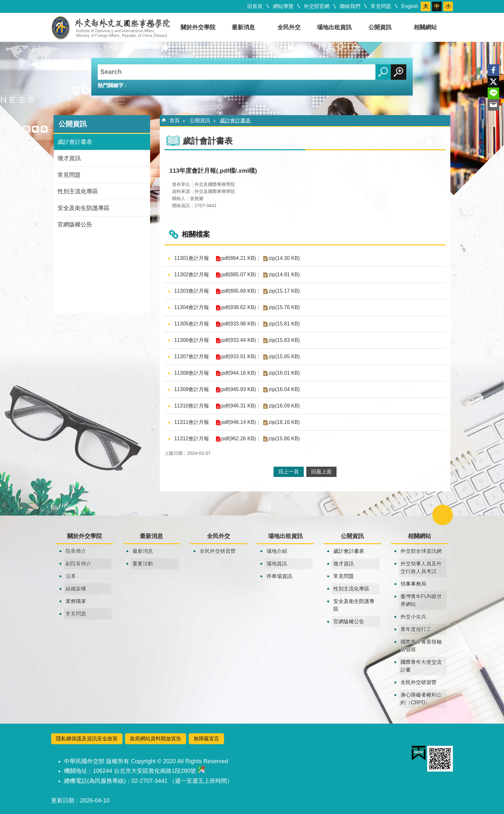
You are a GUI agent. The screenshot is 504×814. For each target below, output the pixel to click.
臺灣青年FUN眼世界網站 (421, 600)
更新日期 (63, 800)
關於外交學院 (198, 27)
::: (242, 9)
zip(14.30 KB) (284, 258)
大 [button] (426, 6)
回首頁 (255, 6)
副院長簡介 (78, 564)
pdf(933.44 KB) (239, 340)
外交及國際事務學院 (111, 27)
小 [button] (448, 6)
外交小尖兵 (413, 617)
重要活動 (143, 564)
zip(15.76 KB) (284, 307)
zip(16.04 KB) (284, 389)
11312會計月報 (192, 439)
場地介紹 (277, 551)
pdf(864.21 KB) (239, 258)
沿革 (71, 576)
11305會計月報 (192, 324)
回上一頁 (289, 472)
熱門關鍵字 (111, 85)
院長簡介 (76, 551)
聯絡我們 (350, 6)
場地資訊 (277, 564)
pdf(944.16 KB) (239, 373)
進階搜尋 (399, 72)
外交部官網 (317, 6)
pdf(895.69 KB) (239, 291)
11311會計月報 (192, 422)
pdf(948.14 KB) (239, 422)
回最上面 (321, 472)
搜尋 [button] (383, 72)
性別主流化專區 (78, 191)
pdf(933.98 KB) (239, 324)
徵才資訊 (69, 158)
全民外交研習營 (218, 551)
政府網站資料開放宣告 (156, 739)
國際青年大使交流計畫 (421, 666)
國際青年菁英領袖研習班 (421, 646)
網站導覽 (283, 6)
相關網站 (425, 27)
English (410, 6)
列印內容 (439, 142)
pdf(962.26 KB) (239, 439)
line (493, 93)
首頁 (175, 120)
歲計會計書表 (75, 142)
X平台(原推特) (493, 82)
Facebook (493, 70)
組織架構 (76, 589)
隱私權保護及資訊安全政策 (87, 739)
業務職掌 (76, 601)
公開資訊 (380, 27)
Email (493, 105)
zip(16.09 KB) (284, 406)
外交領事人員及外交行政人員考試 (421, 567)
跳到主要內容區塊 (3, 3)
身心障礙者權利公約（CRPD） (421, 699)
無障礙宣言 (206, 739)
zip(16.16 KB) (284, 422)
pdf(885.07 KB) (239, 274)
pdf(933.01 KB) (239, 357)
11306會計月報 (192, 340)
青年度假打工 (416, 629)
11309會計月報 (192, 389)
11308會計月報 (192, 373)
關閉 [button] (429, 142)
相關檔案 (196, 234)
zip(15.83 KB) (284, 340)
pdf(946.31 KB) (239, 406)
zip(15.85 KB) (284, 357)
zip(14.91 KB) (284, 274)
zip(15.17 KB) (284, 291)
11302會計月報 (192, 274)
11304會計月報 (192, 307)
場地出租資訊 (334, 27)
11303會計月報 (192, 291)
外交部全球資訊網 (421, 551)
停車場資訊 (279, 576)
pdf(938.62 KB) (239, 307)
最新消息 (243, 27)
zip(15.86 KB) (284, 439)
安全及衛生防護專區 (84, 208)
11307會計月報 (192, 357)
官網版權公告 (75, 224)
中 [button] (437, 6)
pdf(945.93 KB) (239, 389)
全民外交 (289, 27)
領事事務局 (413, 584)
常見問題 (381, 6)
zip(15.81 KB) (284, 324)
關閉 (443, 515)
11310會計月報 (192, 406)
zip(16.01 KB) (284, 373)
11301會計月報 (192, 258)
